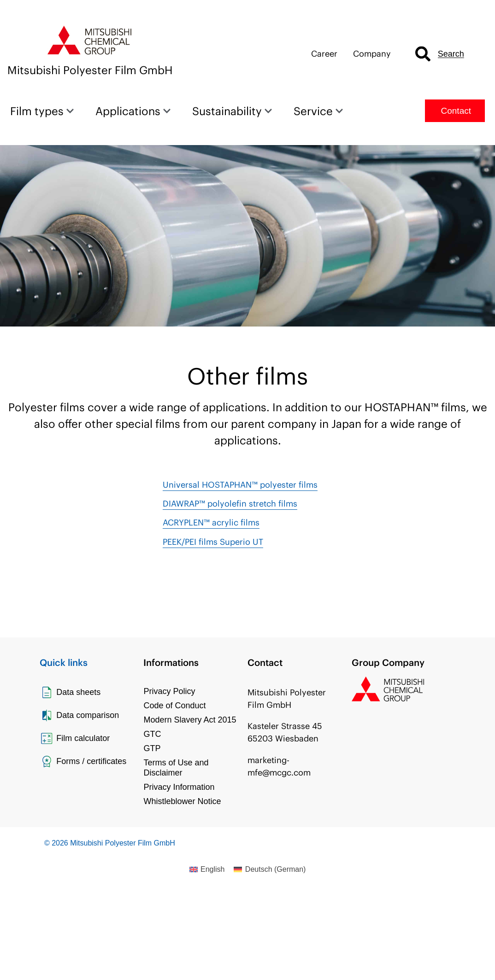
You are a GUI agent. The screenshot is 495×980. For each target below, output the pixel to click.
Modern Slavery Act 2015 (190, 720)
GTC (152, 734)
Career (324, 54)
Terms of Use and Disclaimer (176, 768)
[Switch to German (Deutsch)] (270, 869)
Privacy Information (179, 787)
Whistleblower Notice (182, 801)
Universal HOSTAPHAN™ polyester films (240, 485)
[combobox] (449, 54)
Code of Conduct (174, 706)
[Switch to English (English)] (207, 869)
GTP (152, 748)
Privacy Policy (169, 691)
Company (372, 54)
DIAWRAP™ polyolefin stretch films (230, 504)
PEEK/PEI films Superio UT (213, 542)
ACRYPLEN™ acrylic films (211, 522)
